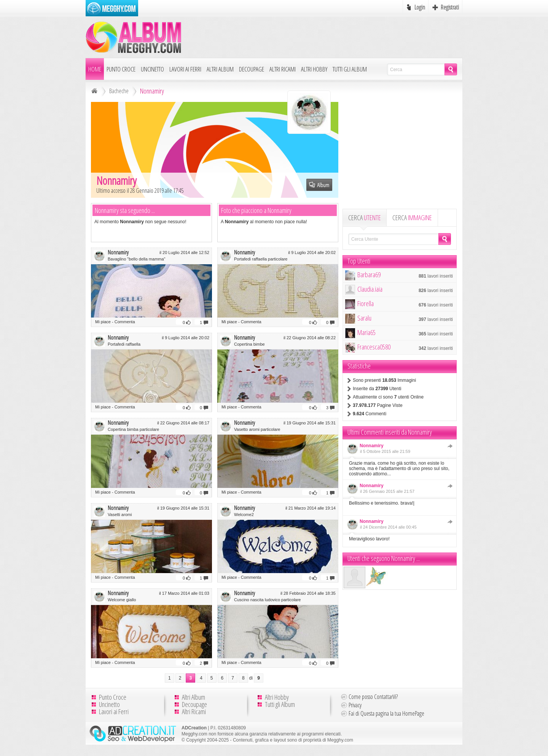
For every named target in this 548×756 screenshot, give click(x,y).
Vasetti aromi (120, 515)
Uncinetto (152, 69)
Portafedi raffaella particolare (261, 259)
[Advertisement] (324, 37)
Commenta (125, 322)
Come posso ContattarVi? (373, 697)
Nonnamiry (118, 252)
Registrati (450, 7)
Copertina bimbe (249, 344)
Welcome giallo (122, 600)
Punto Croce (121, 69)
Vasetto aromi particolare (257, 429)
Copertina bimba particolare (133, 429)
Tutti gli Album (350, 69)
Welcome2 (244, 515)
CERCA (365, 218)
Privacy (355, 705)
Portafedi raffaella (124, 344)
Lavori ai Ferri (185, 69)
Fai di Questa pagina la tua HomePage (386, 713)
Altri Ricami (283, 69)
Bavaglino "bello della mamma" (137, 259)
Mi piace (103, 322)
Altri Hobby (314, 69)
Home (95, 69)
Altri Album (220, 69)
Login (420, 7)
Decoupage (252, 69)
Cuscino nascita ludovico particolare (267, 600)
